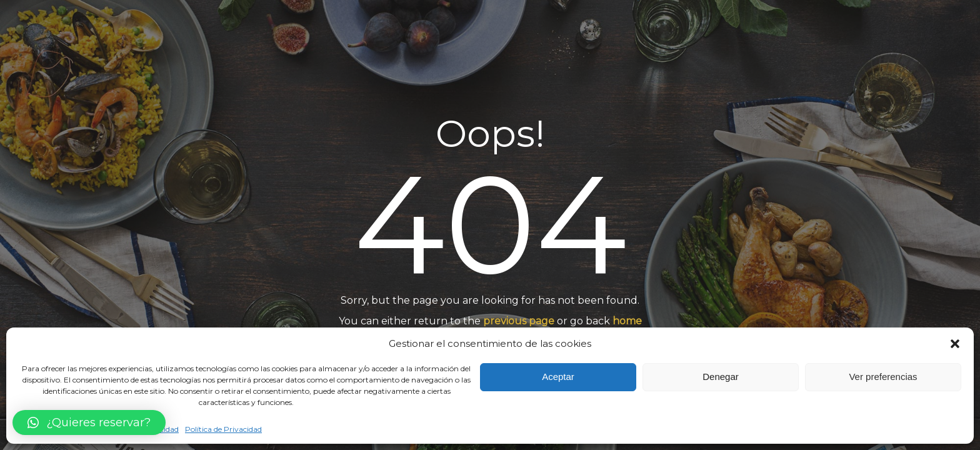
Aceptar (558, 377)
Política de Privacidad (223, 429)
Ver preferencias (883, 377)
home (627, 322)
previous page (519, 322)
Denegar (721, 377)
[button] (955, 344)
